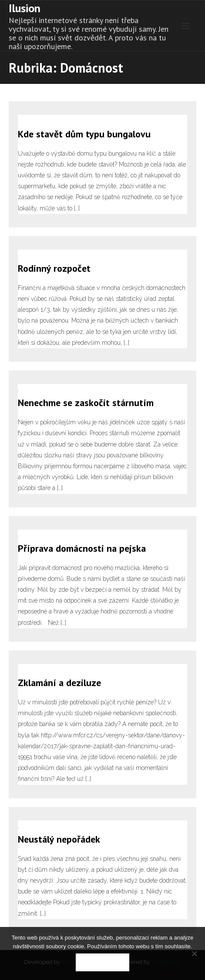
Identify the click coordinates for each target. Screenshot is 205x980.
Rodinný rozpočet (54, 268)
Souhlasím (102, 962)
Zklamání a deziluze (59, 683)
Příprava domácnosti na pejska (82, 548)
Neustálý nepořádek (59, 839)
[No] (194, 953)
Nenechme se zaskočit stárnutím (86, 403)
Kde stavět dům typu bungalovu (84, 134)
